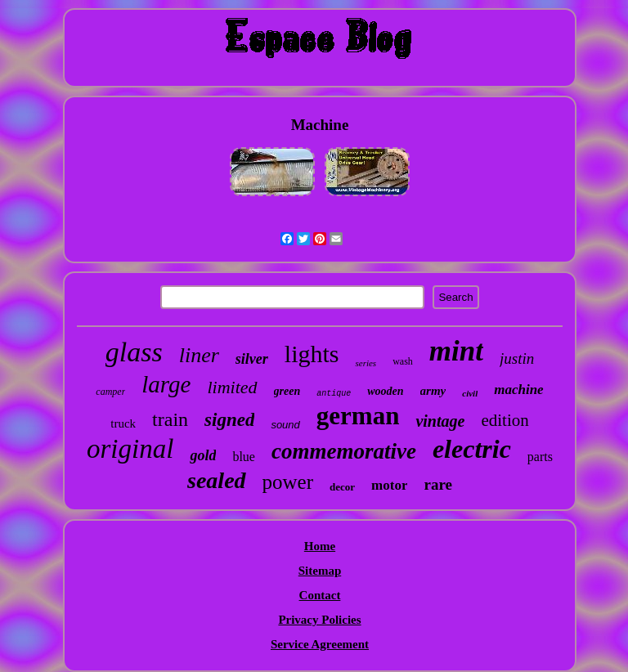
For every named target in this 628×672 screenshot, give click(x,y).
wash (403, 361)
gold (203, 455)
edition (505, 420)
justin (517, 358)
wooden (385, 391)
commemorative (344, 451)
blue (244, 457)
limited (232, 387)
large (166, 384)
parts (540, 457)
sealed (217, 480)
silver (252, 359)
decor (342, 487)
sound (285, 425)
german (358, 416)
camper (110, 392)
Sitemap (320, 571)
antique (334, 394)
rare (437, 484)
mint (456, 351)
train (170, 419)
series (366, 363)
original (130, 449)
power (288, 482)
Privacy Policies (319, 620)
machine (518, 390)
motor (389, 485)
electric (472, 449)
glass (134, 352)
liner (199, 355)
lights (312, 354)
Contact (320, 595)
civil (470, 393)
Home (320, 546)
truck (123, 423)
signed (229, 420)
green (287, 391)
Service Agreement (320, 644)
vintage (440, 421)
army (433, 391)
